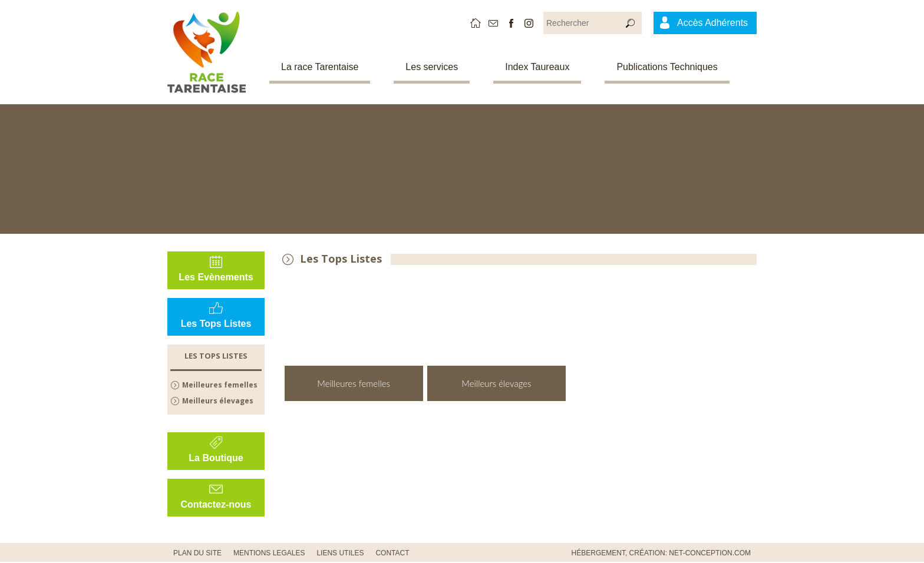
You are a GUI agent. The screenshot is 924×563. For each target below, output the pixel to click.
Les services (432, 67)
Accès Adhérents (712, 23)
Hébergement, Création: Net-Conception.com (661, 553)
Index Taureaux (537, 67)
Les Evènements (216, 277)
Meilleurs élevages (218, 401)
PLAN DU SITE (197, 553)
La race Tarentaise (320, 67)
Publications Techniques (667, 67)
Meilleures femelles (220, 385)
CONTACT (392, 553)
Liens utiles (340, 553)
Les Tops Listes (216, 324)
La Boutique (216, 458)
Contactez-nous (216, 504)
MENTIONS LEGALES (269, 553)
